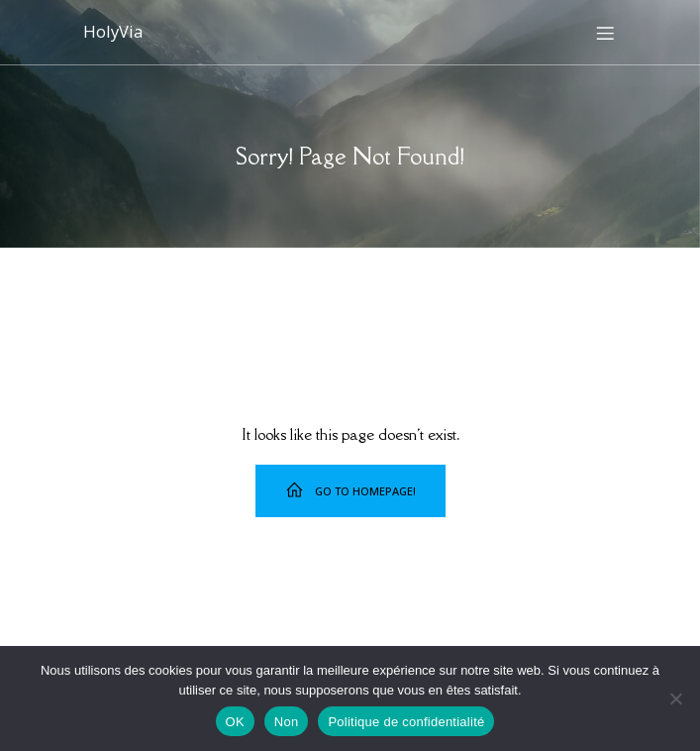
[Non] (675, 698)
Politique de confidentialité (406, 722)
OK (235, 722)
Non (287, 722)
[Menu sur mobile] (606, 33)
